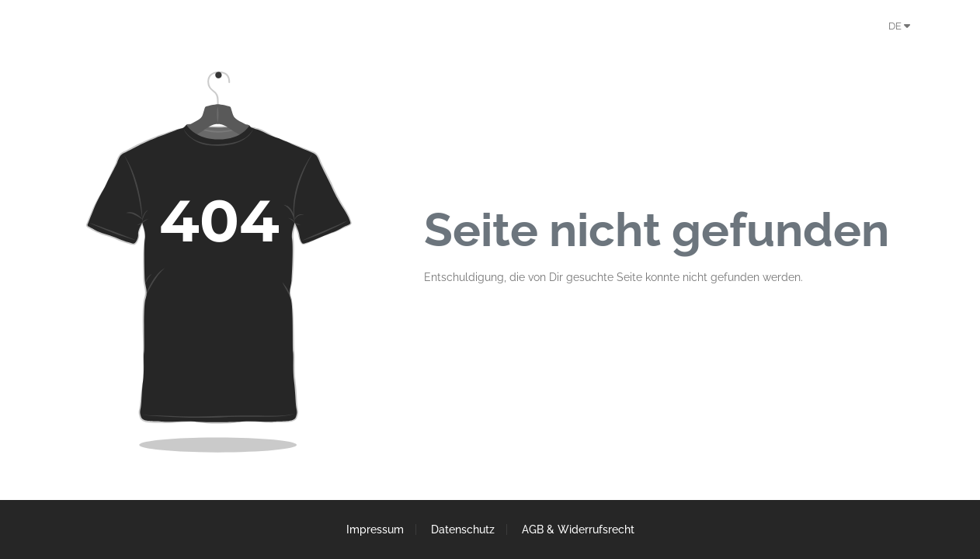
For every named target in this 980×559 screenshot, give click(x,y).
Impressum (375, 529)
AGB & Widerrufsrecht (578, 529)
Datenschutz (463, 529)
